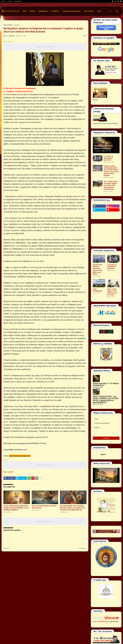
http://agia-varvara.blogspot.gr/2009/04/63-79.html (25, 443)
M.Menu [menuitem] (32, 11)
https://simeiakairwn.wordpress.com (20, 456)
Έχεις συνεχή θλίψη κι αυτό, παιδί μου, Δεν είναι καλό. (112, 292)
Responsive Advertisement (45, 47)
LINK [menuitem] (99, 11)
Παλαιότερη (82, 548)
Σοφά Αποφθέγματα (98, 290)
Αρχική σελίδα (8, 25)
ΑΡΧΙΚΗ (4, 1)
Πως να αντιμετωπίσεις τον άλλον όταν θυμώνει (44, 507)
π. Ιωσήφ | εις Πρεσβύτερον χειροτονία (108, 158)
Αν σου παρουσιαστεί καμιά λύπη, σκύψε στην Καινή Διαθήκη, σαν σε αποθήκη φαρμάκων (16, 508)
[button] (110, 11)
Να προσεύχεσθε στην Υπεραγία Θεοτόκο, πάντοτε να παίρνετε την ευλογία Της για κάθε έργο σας (73, 508)
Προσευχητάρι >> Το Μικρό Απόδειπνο (104, 147)
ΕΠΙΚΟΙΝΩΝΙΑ (18, 1)
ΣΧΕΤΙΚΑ (10, 1)
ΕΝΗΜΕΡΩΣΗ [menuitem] (43, 11)
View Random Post (106, 27)
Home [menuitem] (25, 11)
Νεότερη (7, 548)
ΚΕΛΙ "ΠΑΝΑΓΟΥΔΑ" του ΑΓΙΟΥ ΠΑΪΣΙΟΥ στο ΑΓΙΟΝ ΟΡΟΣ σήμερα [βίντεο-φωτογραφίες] (111, 185)
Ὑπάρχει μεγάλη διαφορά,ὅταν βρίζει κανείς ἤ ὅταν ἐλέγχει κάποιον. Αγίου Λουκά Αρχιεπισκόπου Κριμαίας (111, 171)
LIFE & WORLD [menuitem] (89, 11)
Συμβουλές (16, 25)
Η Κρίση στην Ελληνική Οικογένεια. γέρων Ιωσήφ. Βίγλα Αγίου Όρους (98, 269)
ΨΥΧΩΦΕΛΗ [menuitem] (55, 11)
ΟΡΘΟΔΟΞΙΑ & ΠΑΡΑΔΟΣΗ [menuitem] (71, 11)
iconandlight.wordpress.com (15, 450)
